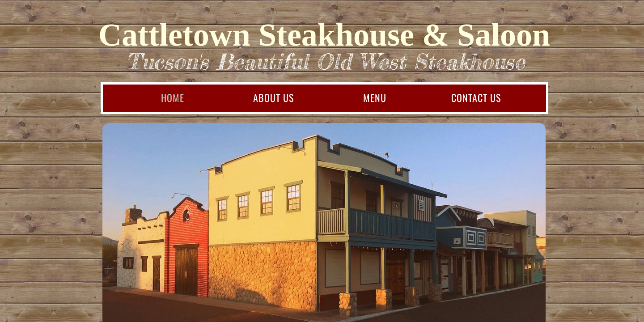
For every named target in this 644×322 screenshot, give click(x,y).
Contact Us (476, 97)
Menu (375, 97)
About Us (273, 97)
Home (173, 97)
